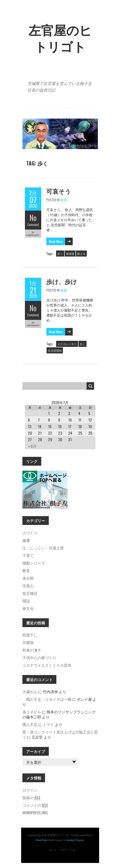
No (33, 218)
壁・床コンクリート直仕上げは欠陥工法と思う (60, 734)
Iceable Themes (75, 840)
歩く (60, 254)
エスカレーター (67, 344)
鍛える (81, 254)
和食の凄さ (32, 650)
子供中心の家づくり (39, 657)
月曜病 (28, 642)
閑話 (26, 601)
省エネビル (32, 712)
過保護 (70, 254)
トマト (48, 724)
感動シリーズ (34, 563)
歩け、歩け (62, 281)
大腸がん (30, 691)
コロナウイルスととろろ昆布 (47, 665)
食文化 (28, 608)
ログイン (30, 790)
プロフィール (68, 850)
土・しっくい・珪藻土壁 (43, 548)
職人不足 (30, 724)
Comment (33, 225)
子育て (28, 555)
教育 (64, 200)
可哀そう (59, 191)
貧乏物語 (30, 593)
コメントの (35, 805)
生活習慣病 (55, 350)
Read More (56, 241)
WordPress (42, 840)
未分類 (28, 578)
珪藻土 (28, 585)
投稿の (31, 797)
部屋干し (30, 635)
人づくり (30, 533)
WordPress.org (35, 813)
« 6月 (32, 446)
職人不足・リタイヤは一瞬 (47, 699)
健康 (64, 290)
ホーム (53, 850)
